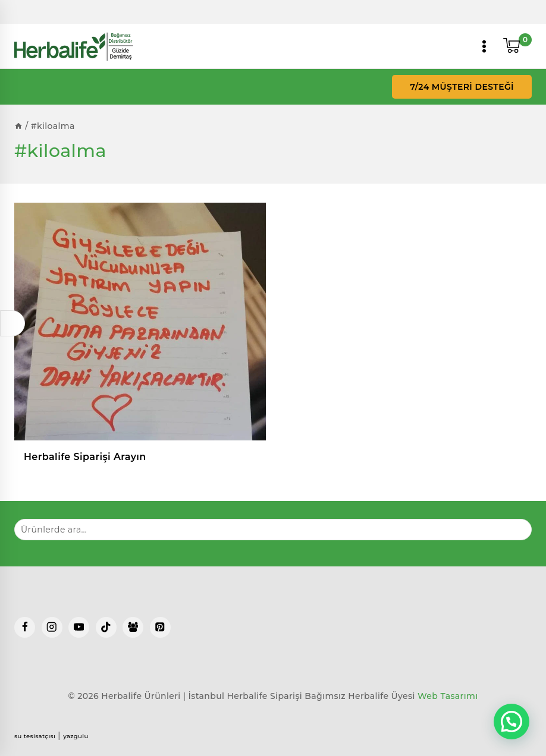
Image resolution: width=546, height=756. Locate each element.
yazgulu (76, 736)
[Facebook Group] (133, 627)
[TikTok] (106, 627)
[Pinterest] (160, 627)
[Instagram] (52, 627)
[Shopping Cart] (517, 46)
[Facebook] (25, 627)
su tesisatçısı (35, 736)
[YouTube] (79, 627)
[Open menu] (484, 46)
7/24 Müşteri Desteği (462, 87)
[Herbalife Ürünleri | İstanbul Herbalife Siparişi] (74, 46)
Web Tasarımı (448, 696)
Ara (515, 529)
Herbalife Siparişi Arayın (85, 457)
